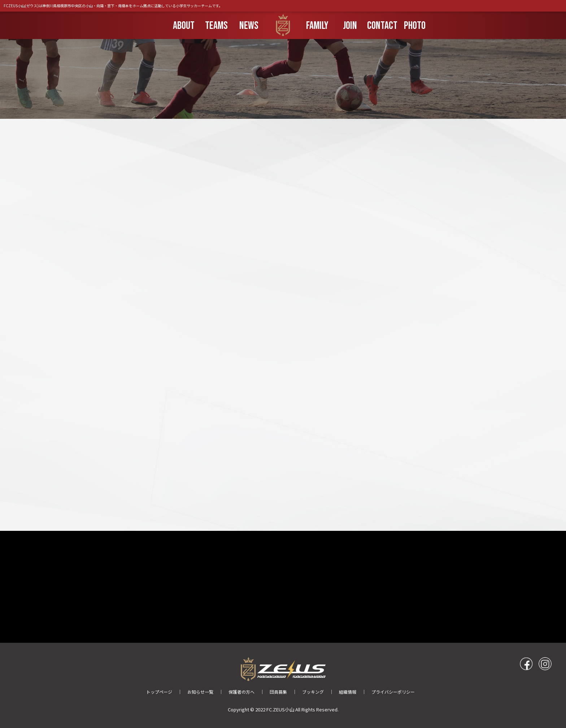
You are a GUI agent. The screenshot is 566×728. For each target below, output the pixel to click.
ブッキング (313, 692)
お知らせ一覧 (200, 692)
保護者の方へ (241, 692)
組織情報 (348, 692)
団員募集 (278, 692)
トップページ (159, 692)
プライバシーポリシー (393, 692)
